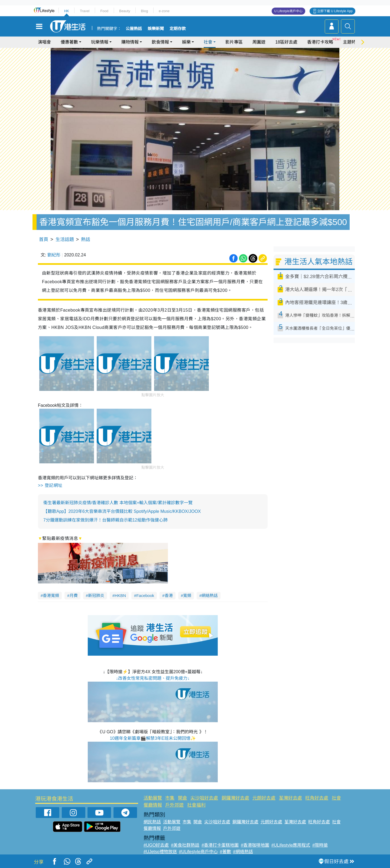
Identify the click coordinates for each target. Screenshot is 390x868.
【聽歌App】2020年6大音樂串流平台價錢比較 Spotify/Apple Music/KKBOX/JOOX (122, 511)
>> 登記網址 (50, 485)
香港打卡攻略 (320, 42)
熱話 (86, 240)
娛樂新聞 (156, 29)
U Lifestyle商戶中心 (288, 11)
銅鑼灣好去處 (235, 798)
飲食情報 (160, 42)
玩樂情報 (100, 42)
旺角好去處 (317, 798)
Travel (85, 11)
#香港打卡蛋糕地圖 (220, 845)
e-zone (164, 11)
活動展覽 (153, 798)
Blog (144, 11)
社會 (208, 42)
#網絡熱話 (243, 852)
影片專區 (234, 42)
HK (67, 11)
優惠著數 (69, 42)
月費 (74, 595)
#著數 (225, 852)
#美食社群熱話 (185, 845)
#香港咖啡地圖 (255, 845)
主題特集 (352, 42)
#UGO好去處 (156, 845)
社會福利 (196, 805)
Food (104, 11)
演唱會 (44, 42)
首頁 (44, 240)
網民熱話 (152, 822)
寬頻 (187, 595)
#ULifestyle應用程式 (291, 845)
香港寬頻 (51, 595)
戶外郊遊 (174, 805)
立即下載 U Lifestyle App (335, 11)
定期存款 (178, 29)
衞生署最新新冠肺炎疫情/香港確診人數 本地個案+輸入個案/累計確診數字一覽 (118, 503)
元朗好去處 (264, 798)
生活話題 (65, 240)
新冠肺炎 (96, 595)
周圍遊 (259, 42)
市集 (170, 798)
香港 (169, 595)
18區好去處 (286, 42)
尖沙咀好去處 (204, 798)
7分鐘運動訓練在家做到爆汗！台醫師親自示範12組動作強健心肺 (105, 520)
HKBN (120, 595)
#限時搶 (320, 845)
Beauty (125, 11)
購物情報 (130, 42)
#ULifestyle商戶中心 (198, 852)
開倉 (183, 798)
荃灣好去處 (290, 798)
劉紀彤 (54, 255)
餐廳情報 (153, 805)
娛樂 (186, 42)
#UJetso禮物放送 (160, 852)
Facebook (145, 595)
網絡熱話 (210, 595)
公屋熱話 (134, 29)
